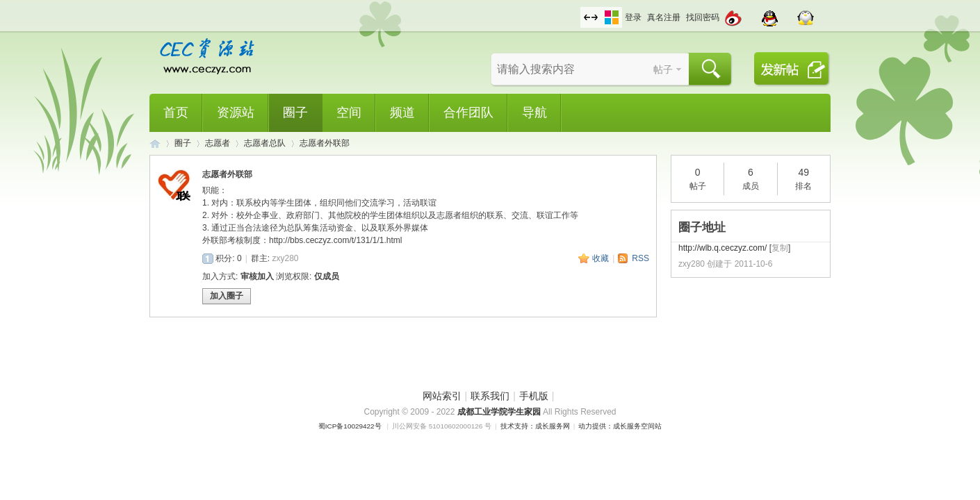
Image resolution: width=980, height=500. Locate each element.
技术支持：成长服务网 (535, 426)
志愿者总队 (265, 143)
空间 (349, 112)
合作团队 (468, 112)
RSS (640, 258)
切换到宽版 (591, 17)
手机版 (534, 396)
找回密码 (703, 17)
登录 (633, 17)
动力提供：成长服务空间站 (620, 426)
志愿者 (218, 143)
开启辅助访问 (577, 10)
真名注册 (664, 17)
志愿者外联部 (325, 143)
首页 (176, 112)
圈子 (295, 112)
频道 (402, 112)
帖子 (663, 69)
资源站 (236, 112)
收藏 (601, 258)
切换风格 (612, 17)
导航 (534, 112)
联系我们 (490, 396)
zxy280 (285, 258)
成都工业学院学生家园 (500, 412)
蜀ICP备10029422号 (350, 426)
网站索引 (442, 396)
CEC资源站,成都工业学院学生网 (155, 143)
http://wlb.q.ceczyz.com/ (722, 248)
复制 (780, 248)
